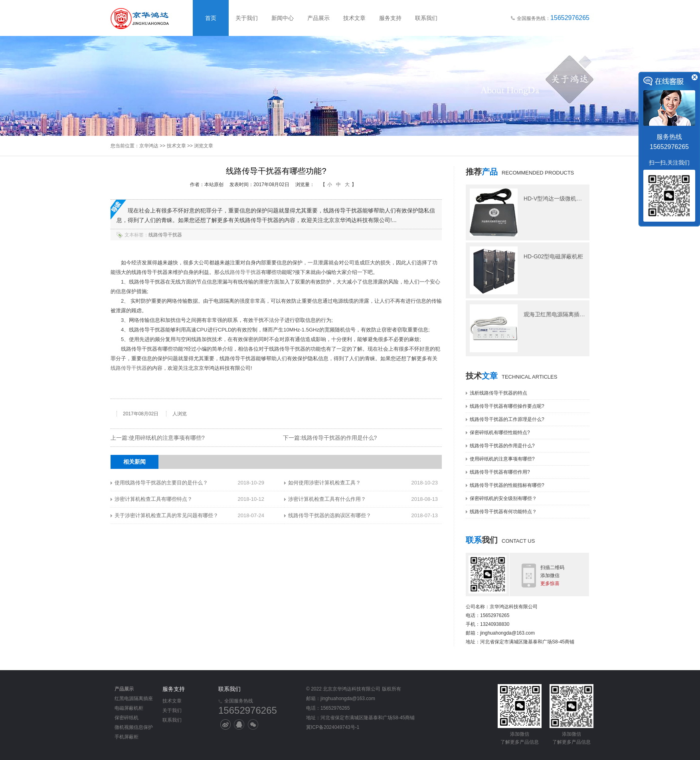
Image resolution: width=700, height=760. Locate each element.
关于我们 (247, 18)
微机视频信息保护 (134, 727)
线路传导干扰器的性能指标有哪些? (507, 485)
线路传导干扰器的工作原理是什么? (507, 419)
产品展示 (318, 18)
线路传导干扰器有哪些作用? (500, 472)
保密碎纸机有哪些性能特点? (500, 433)
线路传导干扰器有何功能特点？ (503, 512)
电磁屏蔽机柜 (129, 708)
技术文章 (354, 18)
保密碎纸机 (127, 718)
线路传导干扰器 (165, 235)
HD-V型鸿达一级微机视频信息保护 (567, 198)
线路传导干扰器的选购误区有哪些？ (330, 515)
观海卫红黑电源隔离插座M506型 (564, 314)
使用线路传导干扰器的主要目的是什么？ (161, 483)
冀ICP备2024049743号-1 (333, 727)
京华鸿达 (149, 146)
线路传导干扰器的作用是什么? (339, 438)
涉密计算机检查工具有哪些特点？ (153, 499)
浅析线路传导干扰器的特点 (498, 393)
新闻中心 (283, 18)
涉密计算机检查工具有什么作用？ (327, 499)
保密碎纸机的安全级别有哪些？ (503, 498)
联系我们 (426, 18)
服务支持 (390, 18)
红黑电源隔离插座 (134, 698)
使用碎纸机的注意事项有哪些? (167, 438)
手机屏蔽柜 (127, 737)
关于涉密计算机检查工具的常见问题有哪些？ (166, 515)
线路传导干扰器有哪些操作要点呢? (507, 406)
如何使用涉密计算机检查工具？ (324, 483)
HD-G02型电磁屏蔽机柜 (553, 256)
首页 (211, 18)
